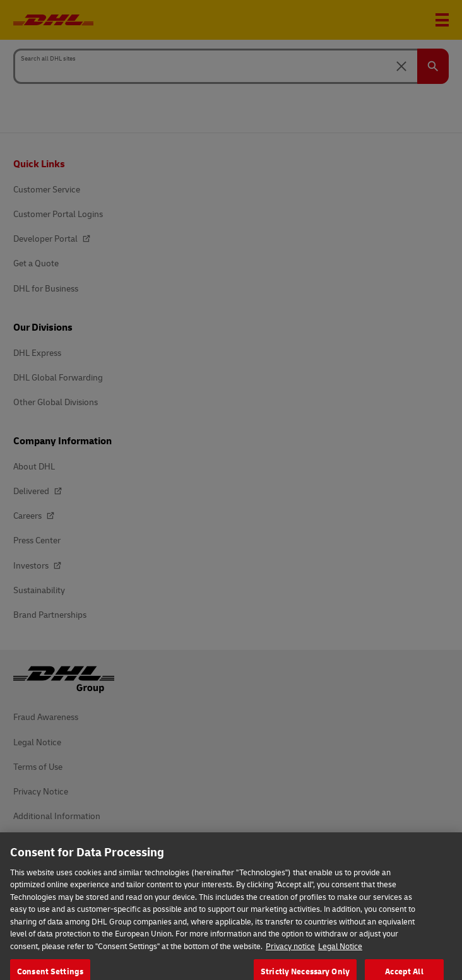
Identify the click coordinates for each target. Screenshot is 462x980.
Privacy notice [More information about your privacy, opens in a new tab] (290, 959)
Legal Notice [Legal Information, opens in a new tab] (340, 959)
